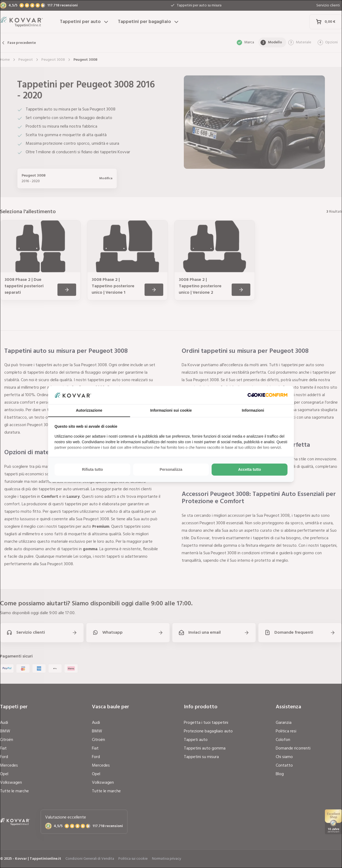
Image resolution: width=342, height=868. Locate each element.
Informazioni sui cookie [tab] (171, 410)
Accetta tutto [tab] (250, 469)
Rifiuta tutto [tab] (93, 469)
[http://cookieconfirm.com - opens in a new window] (267, 395)
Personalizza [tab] (171, 469)
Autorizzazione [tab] (89, 410)
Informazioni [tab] (253, 410)
